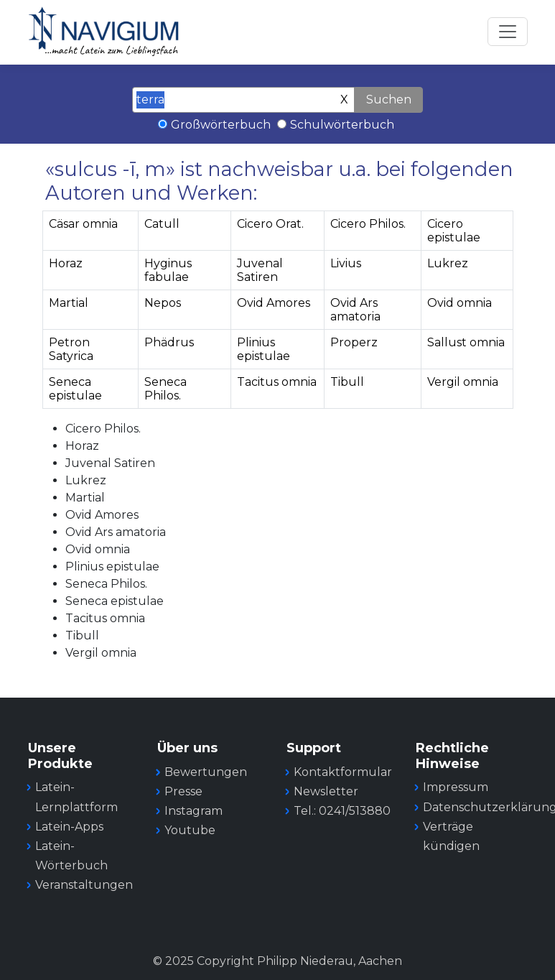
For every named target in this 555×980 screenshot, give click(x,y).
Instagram (193, 811)
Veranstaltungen (84, 885)
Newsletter (326, 791)
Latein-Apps (69, 827)
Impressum (456, 787)
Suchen (389, 100)
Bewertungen (206, 772)
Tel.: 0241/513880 (342, 811)
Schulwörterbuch (342, 125)
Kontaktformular (343, 772)
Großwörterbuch (221, 125)
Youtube (190, 830)
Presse (183, 791)
